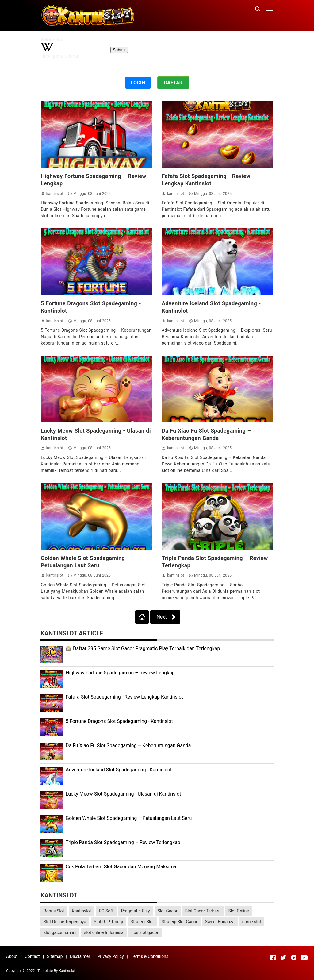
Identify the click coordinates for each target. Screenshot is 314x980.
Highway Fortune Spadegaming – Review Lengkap (120, 673)
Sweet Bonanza (220, 922)
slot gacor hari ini (60, 932)
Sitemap (55, 956)
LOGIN (138, 83)
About (12, 956)
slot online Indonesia (104, 932)
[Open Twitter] (283, 958)
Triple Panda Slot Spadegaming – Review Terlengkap (123, 842)
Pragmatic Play (136, 911)
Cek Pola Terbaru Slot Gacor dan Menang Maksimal (122, 867)
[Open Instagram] (294, 958)
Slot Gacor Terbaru (203, 911)
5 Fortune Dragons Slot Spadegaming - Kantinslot (119, 721)
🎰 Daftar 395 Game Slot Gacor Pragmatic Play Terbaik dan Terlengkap (143, 648)
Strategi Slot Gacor (180, 922)
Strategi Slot (142, 922)
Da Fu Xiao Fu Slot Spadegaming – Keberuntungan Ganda (128, 745)
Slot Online (239, 911)
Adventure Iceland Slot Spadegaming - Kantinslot (119, 770)
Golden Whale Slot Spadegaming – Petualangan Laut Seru (129, 818)
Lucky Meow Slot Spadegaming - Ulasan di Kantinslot (123, 794)
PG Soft (106, 911)
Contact (32, 956)
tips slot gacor (145, 932)
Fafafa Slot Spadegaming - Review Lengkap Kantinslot (124, 697)
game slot (252, 922)
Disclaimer (80, 956)
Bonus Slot (54, 911)
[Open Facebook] (273, 958)
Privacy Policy (110, 956)
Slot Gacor (168, 911)
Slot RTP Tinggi (108, 922)
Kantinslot (81, 911)
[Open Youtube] (304, 958)
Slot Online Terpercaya (65, 922)
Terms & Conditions (150, 956)
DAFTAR (173, 83)
